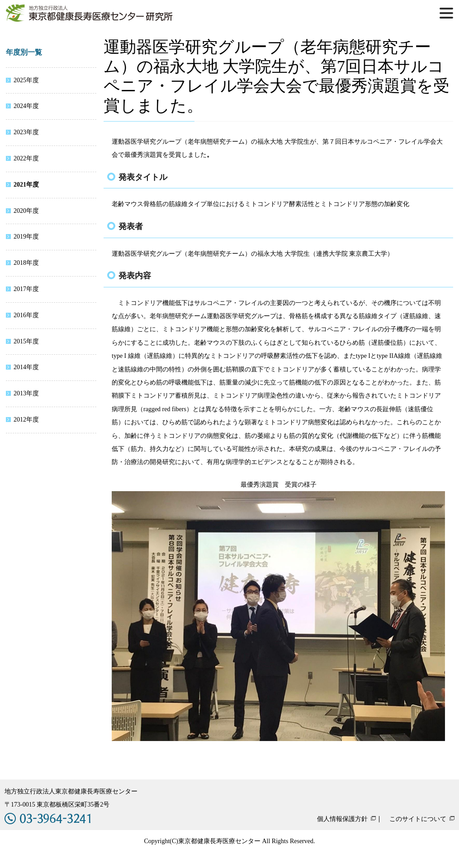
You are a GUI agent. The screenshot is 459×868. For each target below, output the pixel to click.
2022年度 (26, 158)
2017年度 (26, 289)
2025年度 (26, 80)
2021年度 (26, 185)
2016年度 (26, 315)
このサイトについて (418, 819)
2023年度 (26, 132)
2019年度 (26, 237)
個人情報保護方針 (342, 819)
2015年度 (26, 341)
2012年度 (26, 420)
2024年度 (26, 106)
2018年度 (26, 263)
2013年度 (26, 393)
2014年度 (26, 367)
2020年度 (26, 211)
